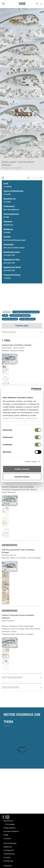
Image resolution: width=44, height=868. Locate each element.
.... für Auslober (9, 824)
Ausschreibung (11, 687)
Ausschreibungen (10, 843)
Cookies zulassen (22, 469)
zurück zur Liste (35, 178)
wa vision (7, 857)
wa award (7, 838)
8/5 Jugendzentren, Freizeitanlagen (20, 316)
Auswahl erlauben (22, 477)
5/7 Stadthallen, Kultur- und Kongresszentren (26, 312)
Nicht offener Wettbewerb (27, 319)
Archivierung (8, 861)
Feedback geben (22, 325)
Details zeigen (31, 461)
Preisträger (9, 332)
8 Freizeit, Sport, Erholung (10, 319)
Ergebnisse (8, 847)
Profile (6, 835)
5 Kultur (5, 316)
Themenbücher (9, 854)
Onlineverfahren (10, 828)
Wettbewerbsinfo (12, 678)
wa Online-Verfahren (11, 831)
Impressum (8, 866)
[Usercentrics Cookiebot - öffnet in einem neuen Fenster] (31, 389)
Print (4, 178)
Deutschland (7, 312)
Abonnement (8, 821)
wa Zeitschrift (9, 850)
